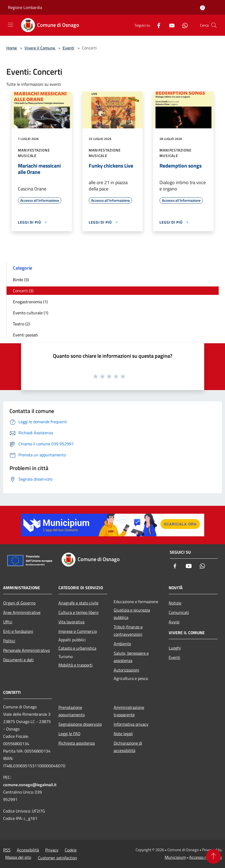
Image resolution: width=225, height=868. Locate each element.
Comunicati (179, 612)
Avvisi (174, 622)
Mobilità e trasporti (76, 665)
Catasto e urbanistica (77, 648)
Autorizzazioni (126, 670)
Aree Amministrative (22, 612)
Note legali (123, 734)
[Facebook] (157, 25)
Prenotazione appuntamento (72, 711)
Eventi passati (26, 335)
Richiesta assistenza (77, 743)
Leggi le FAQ (69, 734)
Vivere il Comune (40, 48)
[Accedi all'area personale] (202, 8)
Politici (9, 641)
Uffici (8, 622)
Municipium (175, 857)
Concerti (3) (23, 291)
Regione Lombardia (25, 7)
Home (12, 48)
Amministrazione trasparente (129, 711)
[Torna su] (213, 856)
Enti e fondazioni (18, 631)
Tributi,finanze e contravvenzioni (128, 630)
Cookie (71, 850)
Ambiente (122, 644)
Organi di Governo (19, 603)
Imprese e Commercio (78, 631)
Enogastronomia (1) (30, 302)
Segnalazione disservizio (80, 724)
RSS (7, 850)
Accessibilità (28, 850)
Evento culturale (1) (31, 313)
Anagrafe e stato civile (78, 603)
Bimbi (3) (21, 280)
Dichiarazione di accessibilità (128, 747)
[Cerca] (214, 25)
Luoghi (175, 648)
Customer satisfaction (57, 858)
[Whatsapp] (183, 25)
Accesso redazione (206, 857)
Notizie (175, 603)
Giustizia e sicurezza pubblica (132, 614)
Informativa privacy (131, 724)
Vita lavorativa (71, 622)
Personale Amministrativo (26, 650)
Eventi (68, 48)
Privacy (52, 850)
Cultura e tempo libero (78, 612)
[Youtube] (170, 25)
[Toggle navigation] (11, 25)
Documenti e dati (18, 660)
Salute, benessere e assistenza (131, 657)
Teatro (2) (21, 324)
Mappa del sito (18, 857)
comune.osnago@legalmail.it (30, 785)
